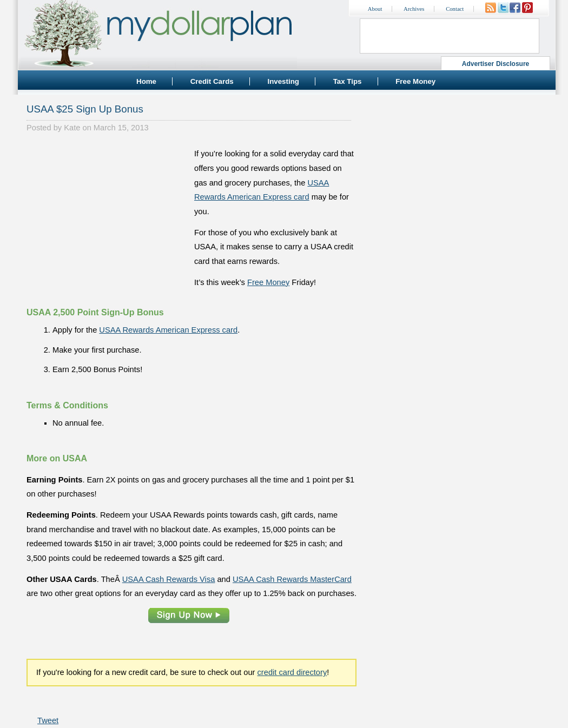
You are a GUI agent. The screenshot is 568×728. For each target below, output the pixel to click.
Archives (414, 9)
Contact (455, 9)
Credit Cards (212, 81)
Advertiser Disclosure (496, 64)
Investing (283, 81)
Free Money (415, 81)
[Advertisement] (108, 214)
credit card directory (292, 672)
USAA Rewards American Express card (168, 330)
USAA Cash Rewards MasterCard (292, 579)
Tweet (48, 720)
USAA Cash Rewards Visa (169, 579)
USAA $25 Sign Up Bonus (85, 109)
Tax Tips (348, 81)
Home (146, 81)
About (375, 9)
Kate (72, 128)
